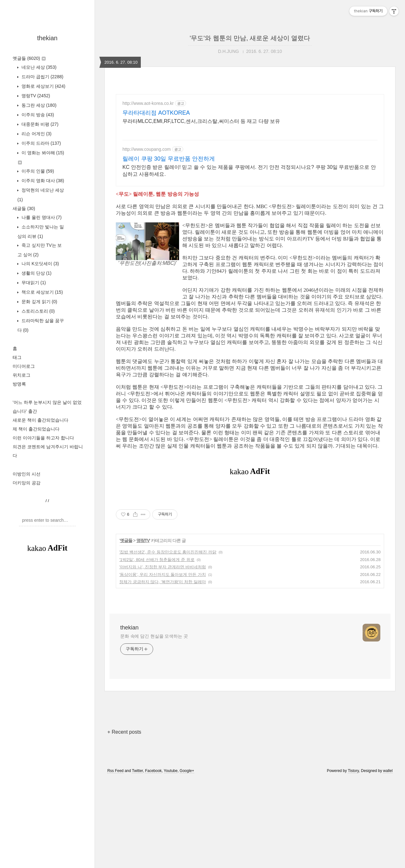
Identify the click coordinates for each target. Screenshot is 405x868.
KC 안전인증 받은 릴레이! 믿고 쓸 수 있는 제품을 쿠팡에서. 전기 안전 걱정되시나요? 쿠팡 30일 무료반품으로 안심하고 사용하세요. (249, 171)
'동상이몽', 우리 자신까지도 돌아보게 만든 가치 (163, 663)
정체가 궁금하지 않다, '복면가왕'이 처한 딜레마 (163, 670)
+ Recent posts (124, 821)
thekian (47, 38)
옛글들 (29, 58)
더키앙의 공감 (27, 483)
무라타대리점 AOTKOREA (156, 113)
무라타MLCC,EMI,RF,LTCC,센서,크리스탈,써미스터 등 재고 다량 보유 (201, 121)
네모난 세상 (38, 67)
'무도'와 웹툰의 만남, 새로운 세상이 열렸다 (250, 38)
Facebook (153, 859)
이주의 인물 (37, 171)
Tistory (353, 859)
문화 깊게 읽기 (39, 302)
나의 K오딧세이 (40, 264)
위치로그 (22, 375)
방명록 (19, 384)
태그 (17, 357)
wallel (388, 859)
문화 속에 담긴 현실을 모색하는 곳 (154, 725)
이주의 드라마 (40, 143)
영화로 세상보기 (43, 86)
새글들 (24, 208)
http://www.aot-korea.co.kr (148, 103)
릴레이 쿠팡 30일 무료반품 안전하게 (169, 159)
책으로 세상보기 (42, 292)
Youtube (171, 859)
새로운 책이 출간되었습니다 (40, 420)
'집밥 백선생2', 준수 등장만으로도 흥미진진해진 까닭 (168, 641)
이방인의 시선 (27, 474)
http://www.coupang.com (147, 149)
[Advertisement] (47, 663)
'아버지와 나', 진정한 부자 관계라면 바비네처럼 (163, 656)
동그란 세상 (38, 105)
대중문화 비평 (39, 124)
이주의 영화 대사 (42, 181)
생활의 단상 (36, 273)
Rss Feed (115, 859)
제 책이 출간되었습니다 (36, 429)
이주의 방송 (37, 115)
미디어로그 (24, 366)
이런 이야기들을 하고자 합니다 (43, 438)
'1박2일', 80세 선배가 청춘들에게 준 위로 (157, 648)
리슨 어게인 (36, 134)
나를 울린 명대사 (41, 217)
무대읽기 (33, 283)
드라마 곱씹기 (42, 77)
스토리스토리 (37, 311)
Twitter (137, 859)
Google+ (187, 859)
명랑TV (35, 96)
